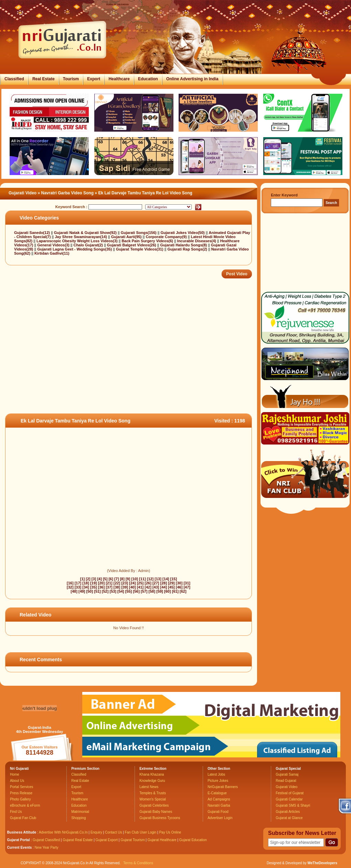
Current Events (20, 847)
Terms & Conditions (138, 863)
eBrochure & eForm (25, 805)
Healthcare (119, 79)
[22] (117, 583)
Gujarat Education (193, 840)
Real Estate (44, 79)
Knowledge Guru (152, 781)
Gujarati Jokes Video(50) (183, 233)
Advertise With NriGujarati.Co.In (63, 832)
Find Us (16, 812)
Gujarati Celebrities (154, 805)
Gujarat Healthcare (162, 840)
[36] (102, 587)
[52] (105, 591)
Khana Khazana (152, 774)
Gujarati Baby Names (156, 812)
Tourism (71, 79)
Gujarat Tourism (132, 840)
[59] (160, 591)
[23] (125, 583)
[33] (78, 587)
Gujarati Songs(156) (139, 233)
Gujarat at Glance (289, 818)
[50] (90, 591)
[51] (97, 591)
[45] (171, 587)
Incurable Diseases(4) (197, 241)
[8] (122, 579)
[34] (86, 587)
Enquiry (97, 832)
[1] (82, 579)
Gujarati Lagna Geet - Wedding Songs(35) (75, 249)
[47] (187, 587)
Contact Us (113, 832)
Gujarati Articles (288, 812)
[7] (116, 579)
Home (15, 774)
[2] (88, 579)
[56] (136, 591)
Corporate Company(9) (167, 237)
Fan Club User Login (141, 832)
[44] (164, 587)
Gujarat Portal (19, 840)
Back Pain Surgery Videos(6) (148, 241)
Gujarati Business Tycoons (160, 818)
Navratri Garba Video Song (68, 193)
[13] (158, 579)
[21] (109, 583)
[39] (125, 587)
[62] (183, 591)
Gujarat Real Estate (78, 840)
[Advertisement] (91, 358)
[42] (148, 587)
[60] (168, 591)
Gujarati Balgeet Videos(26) (132, 245)
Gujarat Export (107, 840)
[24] (132, 583)
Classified (14, 79)
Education (148, 79)
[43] (156, 587)
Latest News (149, 787)
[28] (164, 583)
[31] (187, 583)
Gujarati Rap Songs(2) (188, 249)
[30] (179, 583)
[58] (152, 591)
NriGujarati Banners (223, 787)
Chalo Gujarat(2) (89, 245)
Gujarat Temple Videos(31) (140, 249)
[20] (102, 583)
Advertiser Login (220, 818)
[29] (171, 583)
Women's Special (153, 799)
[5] (105, 579)
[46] (179, 587)
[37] (109, 587)
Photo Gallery (20, 799)
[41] (140, 587)
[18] (86, 583)
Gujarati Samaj (287, 774)
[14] (166, 579)
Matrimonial (80, 812)
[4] (99, 579)
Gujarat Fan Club (23, 818)
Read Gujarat (286, 781)
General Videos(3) (54, 245)
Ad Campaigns (219, 799)
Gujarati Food (218, 812)
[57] (144, 591)
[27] (156, 583)
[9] (128, 579)
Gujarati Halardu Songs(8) (184, 245)
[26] (148, 583)
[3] (94, 579)
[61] (175, 591)
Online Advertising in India (192, 79)
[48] (74, 591)
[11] (142, 579)
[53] (113, 591)
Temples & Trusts (153, 793)
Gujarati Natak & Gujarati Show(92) (86, 233)
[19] (94, 583)
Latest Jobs (216, 774)
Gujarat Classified (46, 840)
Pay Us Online (170, 832)
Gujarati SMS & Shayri (293, 805)
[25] (140, 583)
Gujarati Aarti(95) (127, 237)
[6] (111, 579)
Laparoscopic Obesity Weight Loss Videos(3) (78, 241)
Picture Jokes (218, 781)
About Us (17, 781)
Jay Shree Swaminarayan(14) (81, 237)
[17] (78, 583)
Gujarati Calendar (289, 799)
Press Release (21, 793)
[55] (129, 591)
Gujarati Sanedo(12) (33, 233)
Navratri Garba (219, 805)
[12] (150, 579)
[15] (174, 579)
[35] (94, 587)
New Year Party (47, 847)
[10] (135, 579)
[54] (121, 591)
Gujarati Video (23, 193)
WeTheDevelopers (322, 863)
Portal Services (22, 787)
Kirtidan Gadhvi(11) (52, 253)
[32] (70, 587)
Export (94, 79)
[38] (117, 587)
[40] (132, 587)
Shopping (78, 818)
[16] (70, 583)
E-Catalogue (217, 793)
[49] (82, 591)
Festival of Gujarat (290, 793)
